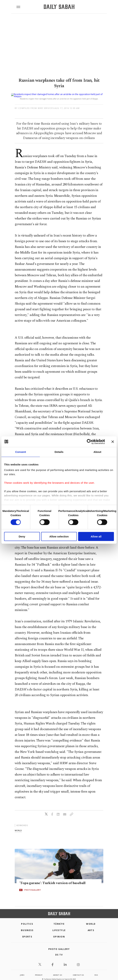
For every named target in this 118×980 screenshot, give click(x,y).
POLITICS (27, 920)
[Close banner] (113, 442)
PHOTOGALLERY (33, 886)
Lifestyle (59, 926)
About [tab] (97, 452)
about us (58, 971)
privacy (39, 971)
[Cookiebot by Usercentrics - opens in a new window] (89, 442)
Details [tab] (59, 452)
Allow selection (59, 536)
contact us (78, 971)
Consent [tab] (21, 452)
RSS (96, 971)
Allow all (96, 536)
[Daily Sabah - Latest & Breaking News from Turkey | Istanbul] (59, 7)
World (91, 920)
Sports (27, 932)
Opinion (59, 932)
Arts (91, 926)
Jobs (22, 971)
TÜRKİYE (59, 920)
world (18, 826)
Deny (22, 536)
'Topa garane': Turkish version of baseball (52, 879)
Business (27, 926)
